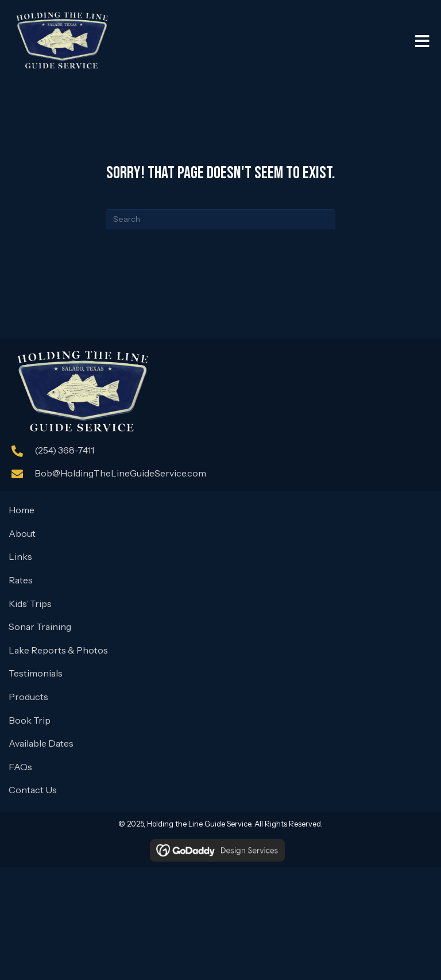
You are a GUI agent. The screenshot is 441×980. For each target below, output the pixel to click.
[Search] (220, 219)
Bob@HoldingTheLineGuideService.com (120, 473)
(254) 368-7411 (64, 450)
